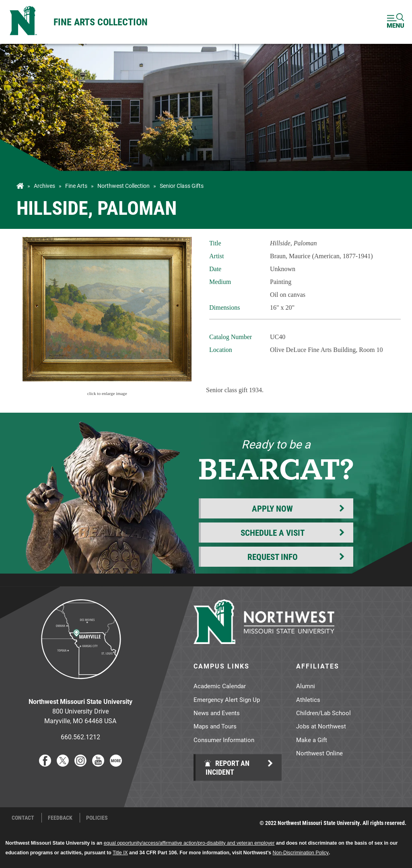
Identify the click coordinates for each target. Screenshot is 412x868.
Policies (97, 818)
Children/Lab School (323, 713)
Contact (23, 818)
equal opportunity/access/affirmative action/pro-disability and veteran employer (189, 843)
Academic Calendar (220, 686)
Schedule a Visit (273, 533)
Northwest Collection (124, 186)
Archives (44, 186)
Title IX (120, 853)
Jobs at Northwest (321, 726)
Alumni (306, 686)
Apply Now (272, 508)
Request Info (273, 557)
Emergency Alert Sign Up (227, 699)
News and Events (217, 713)
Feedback (60, 818)
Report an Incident (227, 767)
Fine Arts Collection (101, 22)
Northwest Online (319, 753)
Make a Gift (312, 740)
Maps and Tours (215, 726)
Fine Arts (76, 186)
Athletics (308, 699)
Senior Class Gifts (182, 186)
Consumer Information (224, 740)
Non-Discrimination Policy (301, 853)
